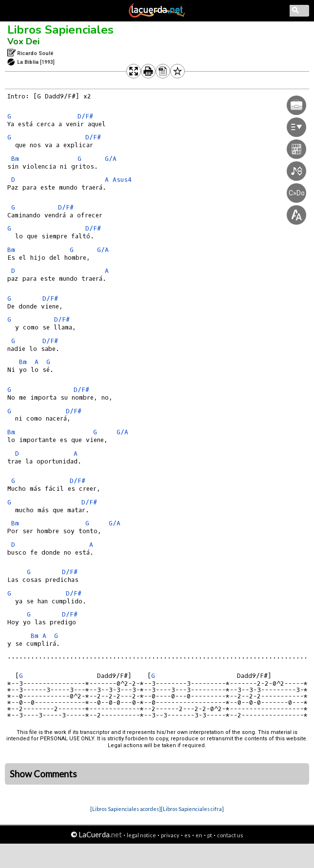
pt (210, 835)
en (199, 835)
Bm (15, 159)
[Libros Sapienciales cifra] (192, 809)
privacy (170, 835)
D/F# (85, 116)
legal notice (141, 835)
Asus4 (122, 180)
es (187, 835)
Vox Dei (23, 41)
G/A (111, 159)
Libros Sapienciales (60, 30)
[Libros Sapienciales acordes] (126, 809)
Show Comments (43, 774)
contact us (230, 835)
